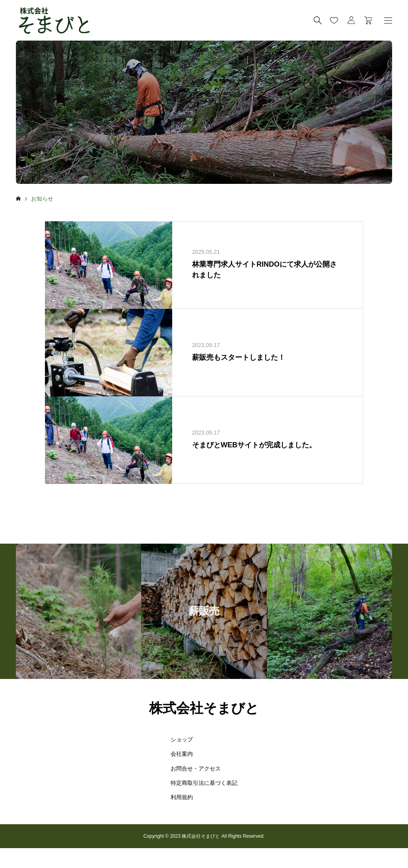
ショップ (182, 739)
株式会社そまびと (204, 708)
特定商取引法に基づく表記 (204, 783)
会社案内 (182, 754)
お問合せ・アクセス (196, 769)
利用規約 (182, 797)
